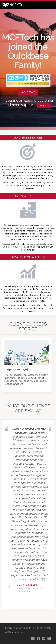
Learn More (28, 92)
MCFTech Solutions (41, 628)
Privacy (9, 628)
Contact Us (44, 105)
